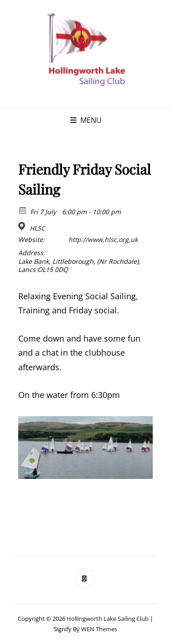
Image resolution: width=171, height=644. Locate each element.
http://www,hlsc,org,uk (103, 240)
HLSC (37, 228)
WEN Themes (99, 629)
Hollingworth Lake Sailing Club (108, 619)
